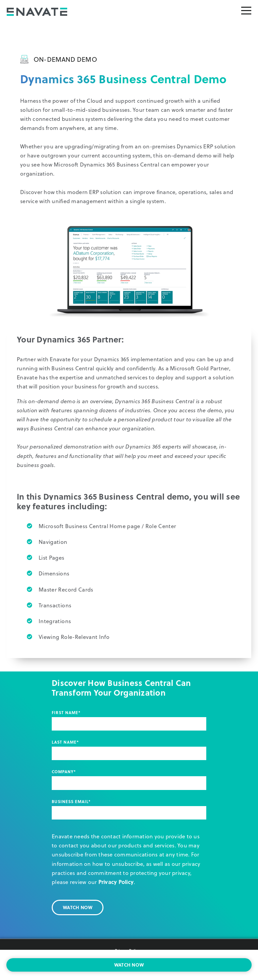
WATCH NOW (129, 965)
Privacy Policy (116, 882)
